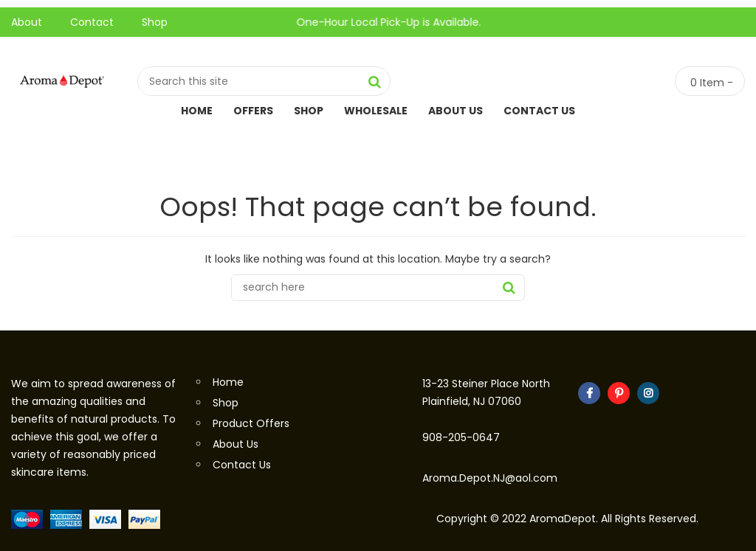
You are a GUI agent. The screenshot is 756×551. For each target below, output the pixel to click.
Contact (92, 22)
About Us (456, 111)
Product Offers (251, 423)
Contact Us (539, 111)
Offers (253, 111)
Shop (155, 22)
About (27, 22)
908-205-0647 (461, 437)
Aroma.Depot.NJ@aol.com (490, 478)
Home (197, 111)
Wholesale (376, 111)
